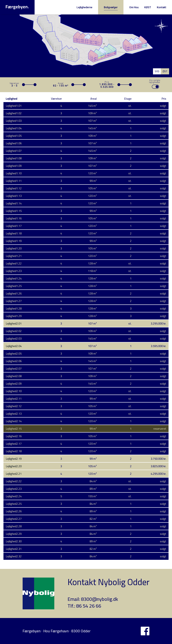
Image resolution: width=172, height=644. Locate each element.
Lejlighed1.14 (14, 203)
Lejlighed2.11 (14, 399)
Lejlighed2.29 (14, 534)
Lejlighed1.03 (14, 121)
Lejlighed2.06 (14, 361)
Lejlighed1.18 (14, 233)
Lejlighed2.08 (14, 376)
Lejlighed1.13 (14, 196)
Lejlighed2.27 (14, 519)
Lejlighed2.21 (14, 474)
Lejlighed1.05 (14, 136)
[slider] (23, 85)
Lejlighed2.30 (14, 541)
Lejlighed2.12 (14, 406)
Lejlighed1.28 (14, 308)
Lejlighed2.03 (14, 338)
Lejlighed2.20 (14, 466)
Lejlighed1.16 (14, 218)
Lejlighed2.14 (14, 421)
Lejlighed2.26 (14, 511)
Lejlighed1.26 (14, 293)
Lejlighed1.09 (14, 166)
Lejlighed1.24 (14, 278)
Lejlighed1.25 (14, 286)
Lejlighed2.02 (14, 331)
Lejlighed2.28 (14, 526)
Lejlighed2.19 (14, 459)
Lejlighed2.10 (14, 391)
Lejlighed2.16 (14, 436)
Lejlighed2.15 (14, 429)
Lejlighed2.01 (14, 323)
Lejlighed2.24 (14, 496)
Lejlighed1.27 (14, 301)
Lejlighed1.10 (14, 173)
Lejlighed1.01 (14, 106)
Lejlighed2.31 (14, 549)
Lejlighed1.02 (14, 113)
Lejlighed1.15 (14, 211)
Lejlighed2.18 (14, 451)
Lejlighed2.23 (14, 489)
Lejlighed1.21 (14, 256)
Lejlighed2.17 (14, 444)
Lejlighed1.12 (14, 188)
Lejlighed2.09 (14, 384)
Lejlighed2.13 (14, 414)
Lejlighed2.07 (14, 369)
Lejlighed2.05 (14, 353)
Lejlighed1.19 (14, 241)
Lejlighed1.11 (14, 181)
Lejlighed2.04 (14, 346)
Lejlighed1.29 (14, 316)
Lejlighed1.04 (14, 128)
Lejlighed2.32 (14, 556)
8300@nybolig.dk (100, 599)
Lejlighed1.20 (14, 248)
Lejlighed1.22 (14, 263)
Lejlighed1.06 (14, 143)
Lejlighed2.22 (14, 481)
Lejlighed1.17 (14, 226)
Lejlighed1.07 (14, 151)
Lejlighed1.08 (14, 158)
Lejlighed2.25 (14, 504)
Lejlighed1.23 (14, 271)
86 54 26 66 (89, 606)
